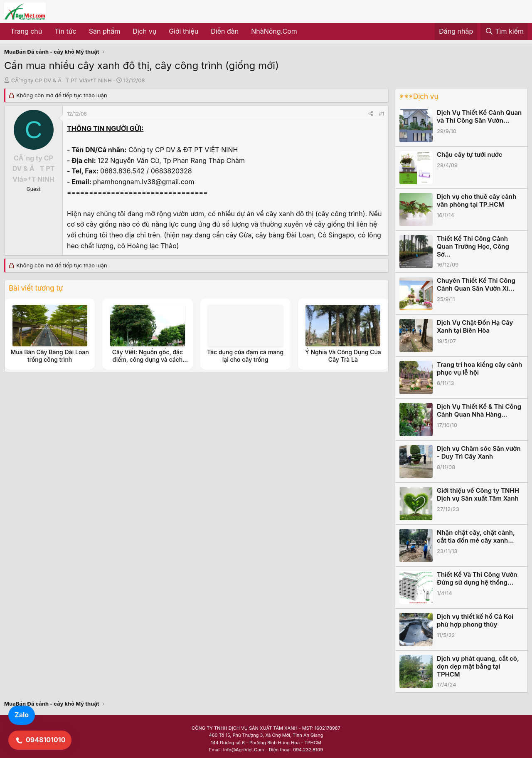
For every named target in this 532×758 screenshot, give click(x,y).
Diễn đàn (225, 31)
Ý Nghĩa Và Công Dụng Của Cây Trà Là (343, 356)
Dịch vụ (144, 31)
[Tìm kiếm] (504, 32)
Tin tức (65, 31)
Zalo (22, 715)
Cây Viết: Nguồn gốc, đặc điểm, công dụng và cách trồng (148, 359)
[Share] (371, 114)
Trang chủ (26, 31)
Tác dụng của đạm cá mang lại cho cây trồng (245, 356)
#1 (382, 114)
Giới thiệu (183, 31)
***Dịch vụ (419, 96)
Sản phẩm (105, 31)
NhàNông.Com (274, 31)
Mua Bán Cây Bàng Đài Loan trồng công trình (49, 356)
